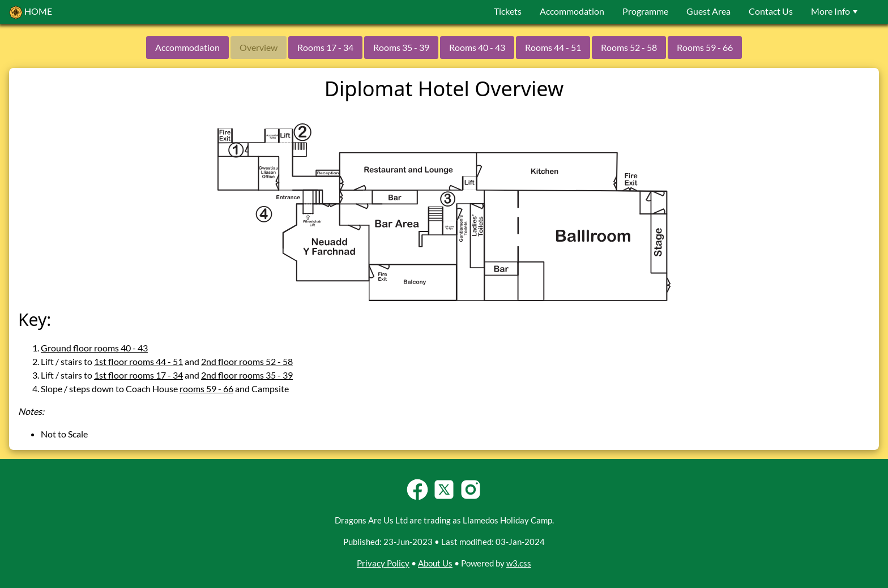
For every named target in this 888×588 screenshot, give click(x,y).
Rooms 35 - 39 (401, 47)
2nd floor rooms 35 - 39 (247, 375)
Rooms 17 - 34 (325, 47)
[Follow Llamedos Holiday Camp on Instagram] (471, 498)
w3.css (519, 563)
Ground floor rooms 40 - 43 (94, 348)
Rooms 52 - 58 (629, 47)
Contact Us (771, 11)
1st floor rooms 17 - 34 (138, 375)
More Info (836, 11)
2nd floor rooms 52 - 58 (247, 361)
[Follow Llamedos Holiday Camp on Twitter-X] (444, 498)
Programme (645, 11)
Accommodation (572, 11)
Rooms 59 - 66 (705, 47)
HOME (31, 12)
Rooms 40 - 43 (477, 47)
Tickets (508, 11)
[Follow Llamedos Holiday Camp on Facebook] (417, 498)
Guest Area (708, 11)
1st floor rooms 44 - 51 (138, 361)
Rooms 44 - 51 (553, 47)
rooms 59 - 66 (206, 389)
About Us (435, 563)
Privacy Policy (383, 563)
